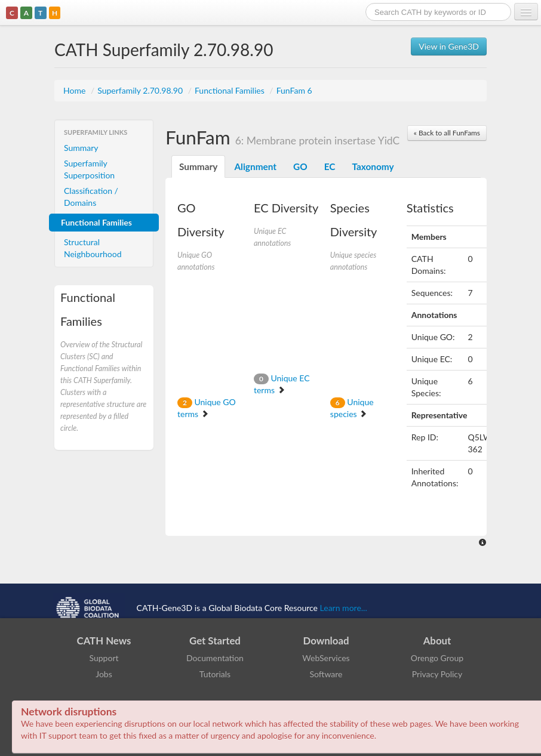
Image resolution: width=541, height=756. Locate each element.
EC (330, 166)
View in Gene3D (449, 46)
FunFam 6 (294, 90)
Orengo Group (437, 658)
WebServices (326, 658)
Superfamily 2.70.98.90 (141, 90)
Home (76, 90)
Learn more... (344, 607)
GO (300, 166)
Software (326, 674)
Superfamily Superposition (89, 169)
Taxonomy (373, 166)
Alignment (255, 166)
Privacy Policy (437, 674)
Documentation (215, 658)
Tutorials (215, 674)
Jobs (104, 674)
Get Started (215, 641)
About (437, 641)
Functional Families (230, 90)
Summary (81, 148)
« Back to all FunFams (447, 133)
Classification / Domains (91, 197)
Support (104, 658)
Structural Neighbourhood (93, 248)
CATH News (104, 641)
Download (326, 641)
